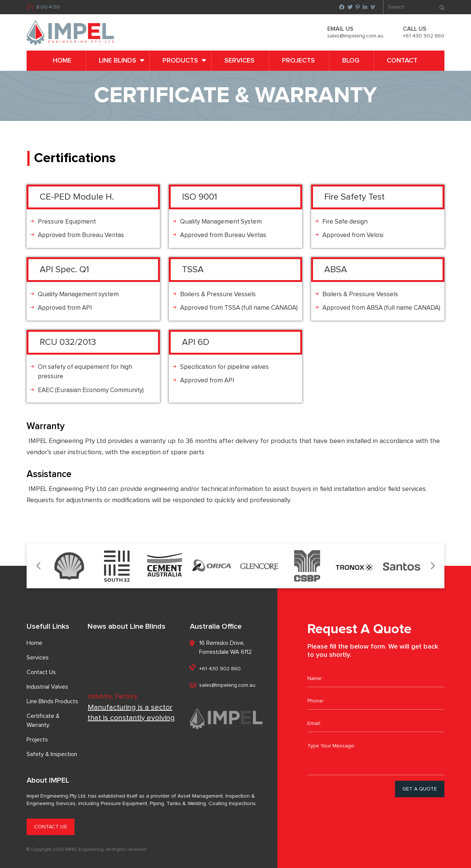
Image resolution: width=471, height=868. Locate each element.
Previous (39, 566)
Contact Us (41, 672)
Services (239, 61)
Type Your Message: (376, 756)
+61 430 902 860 (424, 36)
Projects (298, 61)
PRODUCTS (180, 61)
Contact (402, 61)
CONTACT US (51, 827)
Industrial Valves (47, 687)
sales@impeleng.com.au (355, 36)
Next (432, 566)
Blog (351, 61)
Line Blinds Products (52, 701)
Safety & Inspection (52, 754)
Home (62, 61)
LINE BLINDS (118, 61)
